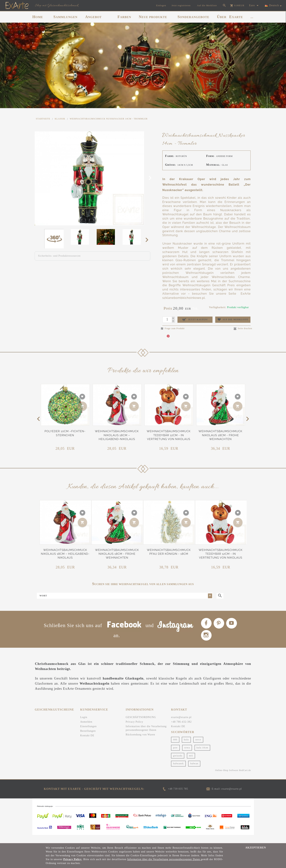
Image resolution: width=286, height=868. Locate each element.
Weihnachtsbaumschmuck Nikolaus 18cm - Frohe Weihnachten (220, 435)
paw (175, 756)
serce (198, 748)
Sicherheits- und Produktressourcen (59, 256)
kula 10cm (202, 756)
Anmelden (86, 730)
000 (175, 748)
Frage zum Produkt (173, 328)
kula (186, 748)
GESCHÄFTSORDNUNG (141, 725)
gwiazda (178, 763)
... (252, 17)
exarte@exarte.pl (181, 725)
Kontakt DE (87, 743)
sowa (187, 756)
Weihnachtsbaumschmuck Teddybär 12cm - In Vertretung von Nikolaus (169, 435)
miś (191, 763)
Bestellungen (88, 739)
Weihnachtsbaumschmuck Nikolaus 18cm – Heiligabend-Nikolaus (117, 435)
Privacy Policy (134, 730)
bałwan (194, 771)
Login (84, 725)
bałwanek (178, 771)
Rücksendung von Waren (140, 742)
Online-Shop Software (227, 778)
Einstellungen (88, 734)
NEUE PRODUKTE (153, 17)
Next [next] (148, 240)
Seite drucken (243, 329)
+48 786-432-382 (181, 730)
